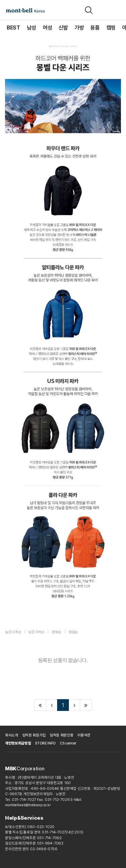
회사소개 (12, 735)
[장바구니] (103, 10)
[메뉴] (117, 10)
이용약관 (84, 735)
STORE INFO (45, 743)
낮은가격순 (36, 632)
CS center (68, 743)
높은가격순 (13, 632)
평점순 (73, 632)
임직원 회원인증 (61, 735)
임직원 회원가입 (34, 735)
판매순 (57, 632)
